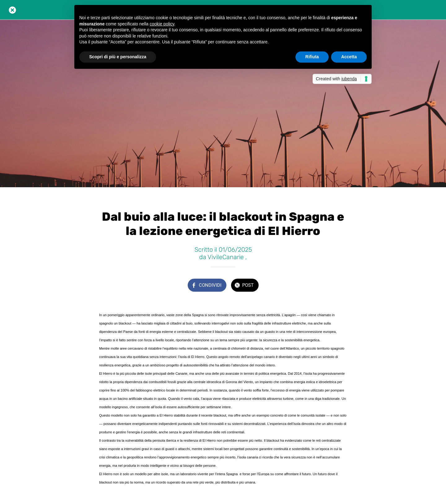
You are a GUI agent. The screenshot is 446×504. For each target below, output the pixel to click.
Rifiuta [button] (312, 57)
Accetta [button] (349, 57)
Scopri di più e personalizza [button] (118, 57)
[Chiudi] (12, 10)
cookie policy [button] (162, 24)
